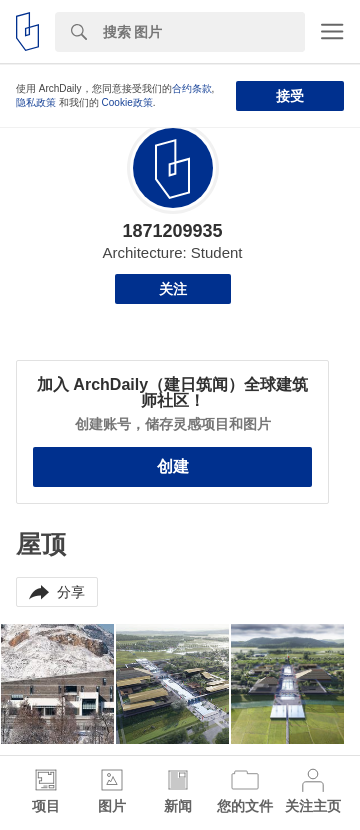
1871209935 (172, 231)
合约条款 (192, 88)
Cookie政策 (127, 102)
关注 (173, 289)
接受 (290, 96)
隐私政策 (36, 102)
